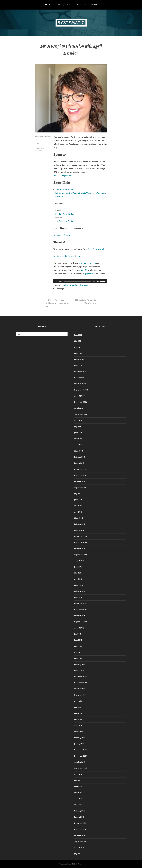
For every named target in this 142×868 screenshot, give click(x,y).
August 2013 (79, 774)
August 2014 (79, 701)
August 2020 (80, 396)
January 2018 (79, 463)
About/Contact (65, 5)
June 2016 (78, 567)
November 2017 (80, 475)
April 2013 (78, 799)
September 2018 (81, 414)
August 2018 (79, 420)
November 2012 (80, 829)
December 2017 (80, 469)
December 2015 (80, 603)
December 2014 (80, 677)
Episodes (49, 5)
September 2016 (81, 555)
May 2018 (78, 439)
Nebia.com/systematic (63, 176)
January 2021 (79, 365)
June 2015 (78, 640)
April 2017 (78, 512)
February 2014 (80, 738)
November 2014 (81, 683)
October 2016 (80, 549)
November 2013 (80, 756)
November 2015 (80, 610)
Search (95, 5)
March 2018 (79, 451)
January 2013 (79, 817)
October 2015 (80, 616)
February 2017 (80, 524)
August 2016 (79, 561)
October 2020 (80, 384)
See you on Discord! (62, 235)
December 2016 (80, 536)
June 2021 (78, 335)
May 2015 (78, 646)
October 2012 (80, 835)
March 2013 (79, 805)
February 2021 (80, 359)
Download (84, 285)
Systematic (71, 23)
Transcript (60, 289)
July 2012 (78, 854)
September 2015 (81, 622)
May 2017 (78, 506)
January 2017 (79, 530)
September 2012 (81, 841)
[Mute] (98, 281)
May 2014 (78, 719)
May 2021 (78, 341)
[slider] (77, 281)
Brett (39, 144)
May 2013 (78, 793)
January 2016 (79, 597)
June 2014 (78, 713)
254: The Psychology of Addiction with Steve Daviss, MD (58, 303)
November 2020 (81, 378)
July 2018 (78, 426)
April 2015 (78, 652)
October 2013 (80, 762)
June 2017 (78, 500)
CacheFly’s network (96, 249)
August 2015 (79, 628)
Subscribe (82, 5)
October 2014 (80, 689)
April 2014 (78, 726)
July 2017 (78, 494)
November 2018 (81, 402)
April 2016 (78, 579)
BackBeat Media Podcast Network (68, 256)
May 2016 (78, 573)
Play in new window (70, 285)
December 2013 (80, 750)
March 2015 (79, 658)
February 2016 (80, 591)
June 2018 (78, 433)
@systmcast (90, 274)
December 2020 (81, 372)
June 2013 (78, 786)
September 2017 (81, 488)
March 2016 (79, 585)
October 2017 (80, 481)
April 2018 (78, 445)
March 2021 (79, 353)
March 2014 (79, 732)
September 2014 (81, 695)
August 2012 (79, 847)
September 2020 (81, 390)
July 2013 (78, 780)
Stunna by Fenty (66, 221)
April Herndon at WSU (65, 190)
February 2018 (80, 457)
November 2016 (80, 542)
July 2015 (78, 634)
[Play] (56, 281)
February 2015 (80, 664)
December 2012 (80, 823)
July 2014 (78, 707)
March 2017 (79, 518)
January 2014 (79, 744)
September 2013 (81, 768)
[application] (80, 281)
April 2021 (78, 347)
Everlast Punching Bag (65, 214)
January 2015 (79, 671)
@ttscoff (83, 270)
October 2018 (80, 408)
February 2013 (80, 811)
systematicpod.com (87, 263)
